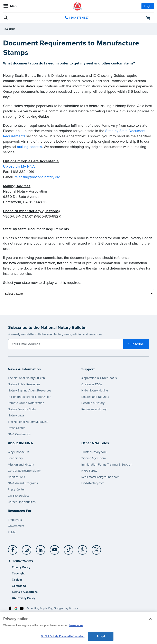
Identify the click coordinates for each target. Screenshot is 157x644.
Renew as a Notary (94, 409)
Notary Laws (16, 415)
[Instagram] (27, 548)
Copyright (18, 574)
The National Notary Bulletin (26, 378)
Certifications (16, 477)
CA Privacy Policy (24, 598)
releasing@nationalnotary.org (37, 177)
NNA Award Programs (23, 483)
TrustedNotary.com (94, 452)
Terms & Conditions (25, 592)
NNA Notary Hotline (95, 390)
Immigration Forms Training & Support (107, 465)
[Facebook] (13, 548)
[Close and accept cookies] (150, 619)
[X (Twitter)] (97, 548)
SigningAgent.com (94, 458)
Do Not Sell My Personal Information (63, 636)
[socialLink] (13, 552)
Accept (101, 636)
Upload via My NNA (19, 166)
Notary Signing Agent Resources (29, 390)
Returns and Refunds (95, 397)
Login (148, 6)
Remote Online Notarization (26, 403)
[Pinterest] (83, 548)
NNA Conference (19, 434)
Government (16, 526)
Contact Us (19, 586)
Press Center (16, 428)
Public (12, 532)
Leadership (15, 458)
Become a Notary (93, 403)
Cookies (17, 580)
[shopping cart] (130, 18)
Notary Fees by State (22, 409)
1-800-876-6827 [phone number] (79, 18)
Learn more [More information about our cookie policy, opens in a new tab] (76, 625)
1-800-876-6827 (23, 561)
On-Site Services (19, 496)
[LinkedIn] (41, 548)
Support (10, 29)
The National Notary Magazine (28, 422)
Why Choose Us (19, 452)
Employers (15, 520)
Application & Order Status (99, 378)
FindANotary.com (93, 483)
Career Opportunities (22, 502)
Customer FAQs (92, 384)
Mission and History (21, 465)
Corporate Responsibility (24, 471)
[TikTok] (69, 548)
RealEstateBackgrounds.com (100, 477)
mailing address (29, 147)
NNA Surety (89, 471)
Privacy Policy (21, 567)
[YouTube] (55, 548)
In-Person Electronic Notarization (30, 397)
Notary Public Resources (24, 384)
